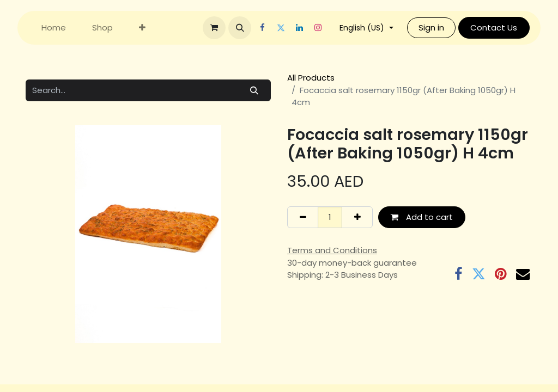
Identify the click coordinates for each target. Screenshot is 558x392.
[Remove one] (303, 218)
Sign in (438, 27)
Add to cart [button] (422, 217)
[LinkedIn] (306, 28)
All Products (311, 78)
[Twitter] (287, 28)
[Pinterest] (501, 274)
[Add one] (357, 218)
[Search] (254, 91)
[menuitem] (54, 28)
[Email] (523, 274)
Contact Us (500, 27)
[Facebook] (269, 28)
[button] (246, 28)
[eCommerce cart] (221, 28)
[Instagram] (324, 28)
